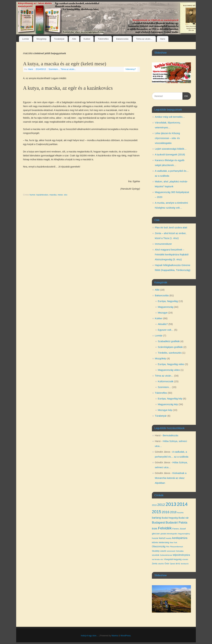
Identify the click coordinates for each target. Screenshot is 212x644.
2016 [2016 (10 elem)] (166, 512)
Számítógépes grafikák (170, 347)
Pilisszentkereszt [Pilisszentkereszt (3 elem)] (176, 547)
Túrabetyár (59, 39)
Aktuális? (163, 324)
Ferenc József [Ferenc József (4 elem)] (179, 529)
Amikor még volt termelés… (170, 117)
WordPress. (126, 636)
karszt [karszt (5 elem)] (162, 538)
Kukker (87, 39)
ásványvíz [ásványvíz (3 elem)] (185, 564)
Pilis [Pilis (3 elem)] (168, 547)
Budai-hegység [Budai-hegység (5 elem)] (170, 518)
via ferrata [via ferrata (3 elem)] (156, 559)
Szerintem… (165, 387)
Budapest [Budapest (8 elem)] (158, 522)
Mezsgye (163, 313)
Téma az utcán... (68, 69)
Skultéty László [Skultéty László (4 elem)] (159, 551)
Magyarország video (169, 370)
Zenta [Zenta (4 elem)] (155, 564)
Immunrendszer (163, 244)
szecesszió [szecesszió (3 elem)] (171, 551)
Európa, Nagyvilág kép (170, 399)
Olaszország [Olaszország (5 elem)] (159, 546)
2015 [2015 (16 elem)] (156, 512)
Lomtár (26, 39)
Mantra (115, 636)
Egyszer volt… (166, 330)
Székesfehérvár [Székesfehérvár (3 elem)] (166, 555)
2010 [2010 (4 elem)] (154, 505)
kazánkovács (42, 195)
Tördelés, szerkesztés (170, 353)
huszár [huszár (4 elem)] (155, 538)
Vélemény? (131, 69)
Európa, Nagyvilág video (171, 364)
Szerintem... (54, 69)
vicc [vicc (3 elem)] (162, 559)
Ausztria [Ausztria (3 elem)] (180, 513)
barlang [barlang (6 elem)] (156, 518)
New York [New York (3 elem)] (174, 543)
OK (185, 96)
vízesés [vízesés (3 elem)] (185, 559)
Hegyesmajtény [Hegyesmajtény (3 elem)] (184, 534)
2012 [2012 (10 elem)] (161, 505)
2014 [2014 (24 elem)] (182, 504)
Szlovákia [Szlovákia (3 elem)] (180, 551)
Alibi (74, 39)
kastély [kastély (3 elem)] (169, 538)
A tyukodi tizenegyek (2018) (170, 154)
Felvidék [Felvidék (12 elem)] (165, 528)
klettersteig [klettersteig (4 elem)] (164, 542)
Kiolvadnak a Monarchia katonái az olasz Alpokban (171, 478)
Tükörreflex (103, 39)
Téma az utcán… (144, 39)
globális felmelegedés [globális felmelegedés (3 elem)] (169, 534)
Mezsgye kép (165, 410)
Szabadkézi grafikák (169, 341)
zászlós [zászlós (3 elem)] (161, 564)
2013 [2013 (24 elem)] (171, 504)
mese (60, 195)
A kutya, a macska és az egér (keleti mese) (65, 64)
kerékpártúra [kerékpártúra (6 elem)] (180, 538)
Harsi (163, 39)
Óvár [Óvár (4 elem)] (167, 564)
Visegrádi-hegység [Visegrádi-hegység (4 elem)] (173, 559)
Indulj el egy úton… (90, 636)
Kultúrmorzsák (166, 381)
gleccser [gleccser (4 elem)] (156, 534)
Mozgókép (41, 39)
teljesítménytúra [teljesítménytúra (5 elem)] (181, 555)
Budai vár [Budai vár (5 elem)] (184, 518)
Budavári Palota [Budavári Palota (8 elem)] (176, 522)
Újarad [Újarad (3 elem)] (172, 564)
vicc (66, 195)
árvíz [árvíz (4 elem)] (178, 564)
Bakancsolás (122, 39)
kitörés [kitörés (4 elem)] (155, 542)
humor (32, 195)
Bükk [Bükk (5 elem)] (155, 529)
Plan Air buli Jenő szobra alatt (171, 227)
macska (53, 195)
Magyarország (166, 307)
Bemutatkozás (170, 435)
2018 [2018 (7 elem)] (173, 512)
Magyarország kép (168, 404)
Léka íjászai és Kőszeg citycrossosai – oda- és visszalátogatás (167, 138)
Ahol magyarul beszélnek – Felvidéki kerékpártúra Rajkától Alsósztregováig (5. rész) (172, 254)
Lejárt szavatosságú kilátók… (171, 149)
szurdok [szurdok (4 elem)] (156, 555)
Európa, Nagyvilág (168, 301)
